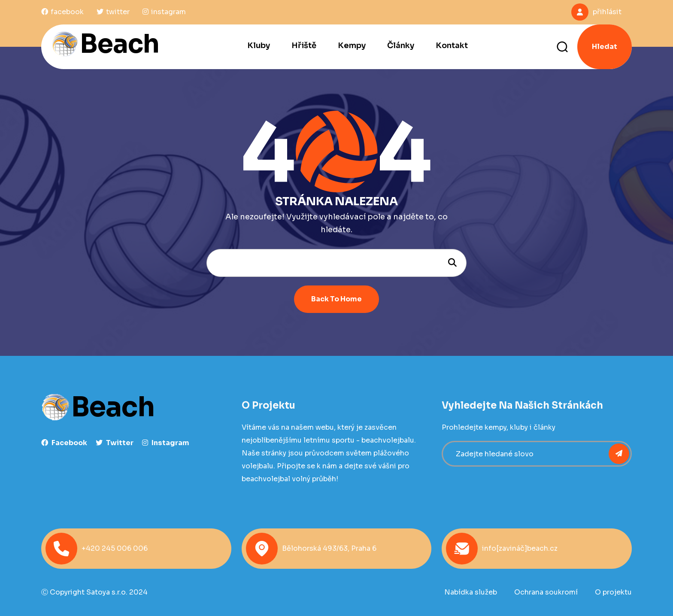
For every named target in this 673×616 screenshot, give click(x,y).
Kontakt (452, 46)
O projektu (613, 592)
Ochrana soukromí (546, 592)
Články (401, 46)
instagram (166, 443)
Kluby (259, 46)
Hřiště (304, 46)
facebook (64, 443)
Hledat (605, 47)
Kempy (352, 46)
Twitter (115, 443)
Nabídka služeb (471, 592)
